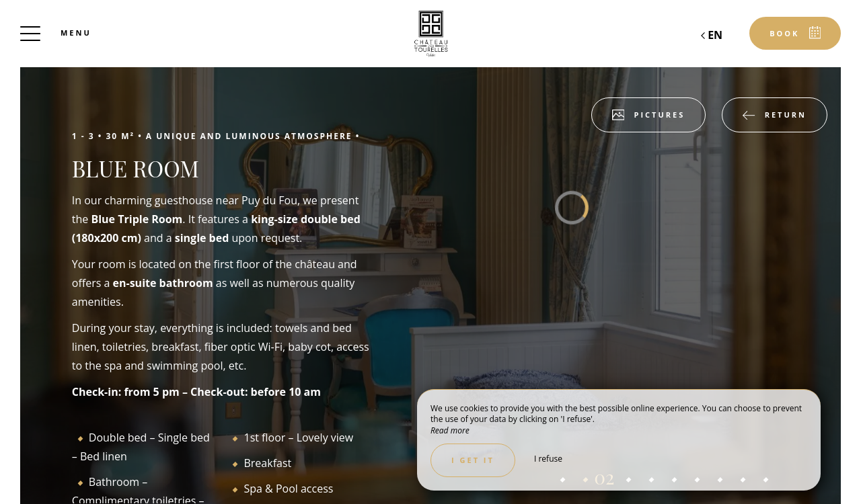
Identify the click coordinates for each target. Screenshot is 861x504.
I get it (473, 460)
